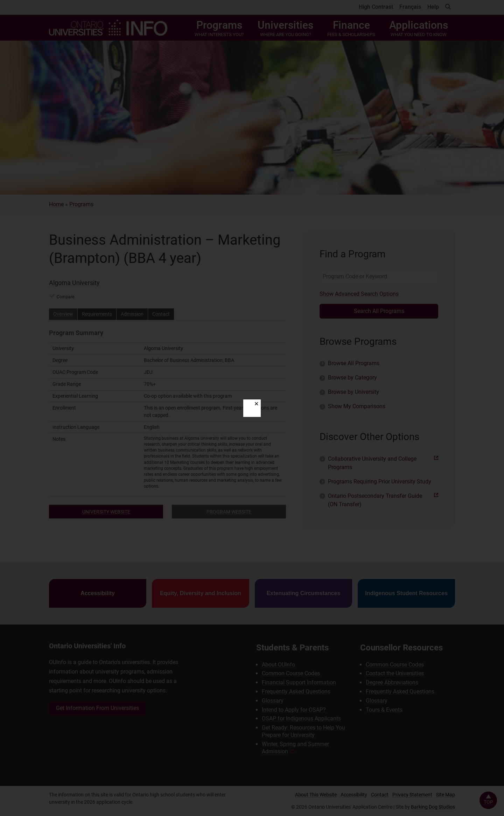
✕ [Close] (256, 404)
